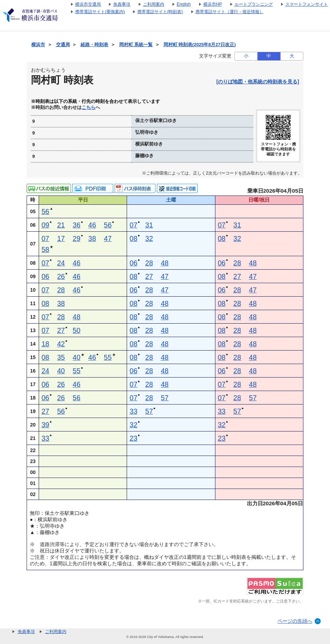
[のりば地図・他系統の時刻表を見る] (258, 82)
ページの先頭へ (295, 621)
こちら (89, 108)
